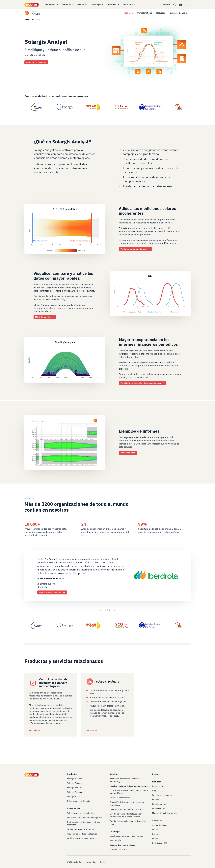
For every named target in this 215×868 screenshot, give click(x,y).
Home (27, 19)
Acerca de (129, 5)
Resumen (128, 13)
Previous (101, 610)
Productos (36, 19)
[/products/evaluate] (90, 682)
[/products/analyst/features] (65, 229)
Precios (82, 5)
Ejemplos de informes (139, 431)
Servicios (68, 5)
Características (145, 13)
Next (114, 610)
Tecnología (97, 5)
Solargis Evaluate (108, 682)
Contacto (166, 5)
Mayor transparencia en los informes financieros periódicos (148, 342)
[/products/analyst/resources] (65, 360)
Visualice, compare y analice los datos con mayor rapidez (63, 276)
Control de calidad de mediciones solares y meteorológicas (53, 683)
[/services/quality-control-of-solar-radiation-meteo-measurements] (33, 683)
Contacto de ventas (179, 13)
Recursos (113, 5)
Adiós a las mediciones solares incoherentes (147, 211)
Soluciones (52, 5)
